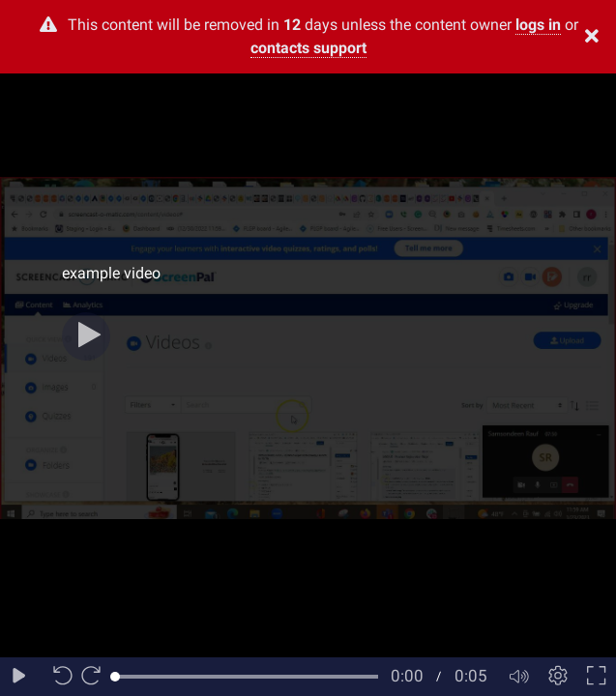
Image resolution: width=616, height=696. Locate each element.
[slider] (247, 677)
